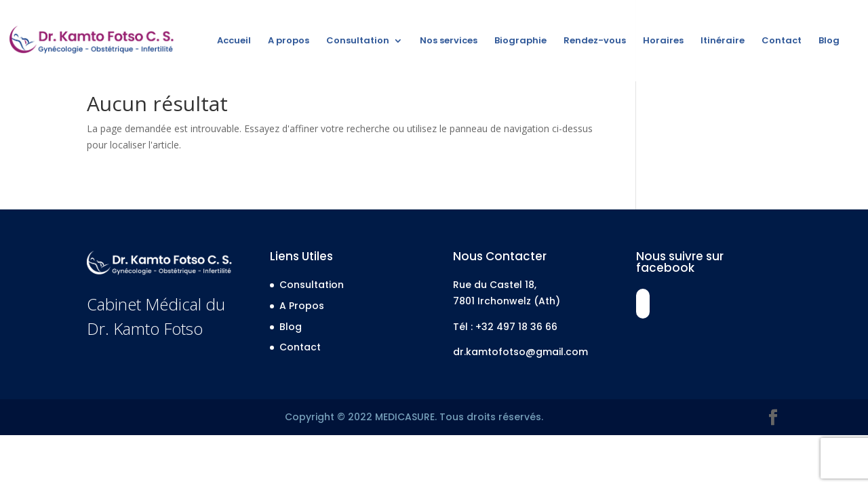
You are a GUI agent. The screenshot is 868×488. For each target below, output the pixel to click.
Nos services (449, 41)
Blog (829, 41)
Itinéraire (723, 41)
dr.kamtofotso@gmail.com (520, 352)
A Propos (302, 306)
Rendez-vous (595, 41)
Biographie (520, 41)
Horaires (663, 41)
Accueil (234, 41)
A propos (289, 41)
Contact (782, 41)
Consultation (358, 41)
